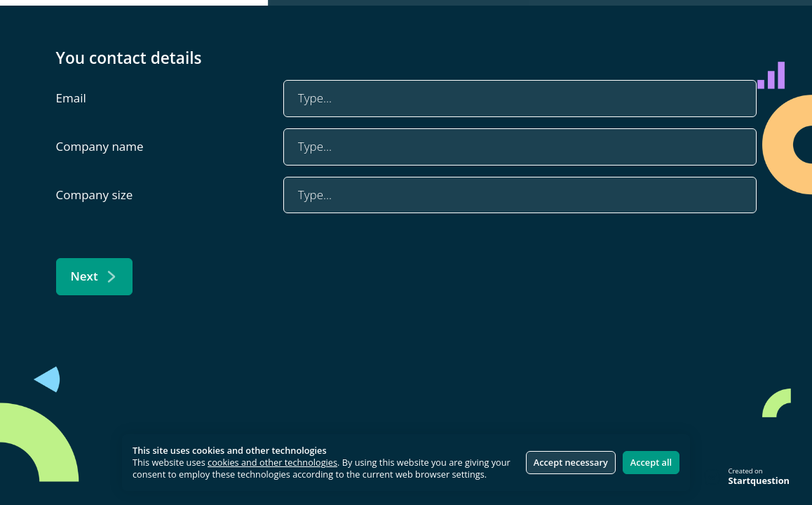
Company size (95, 195)
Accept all (651, 462)
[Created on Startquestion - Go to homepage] (747, 477)
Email (71, 98)
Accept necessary (571, 462)
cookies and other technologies (272, 462)
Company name (100, 147)
